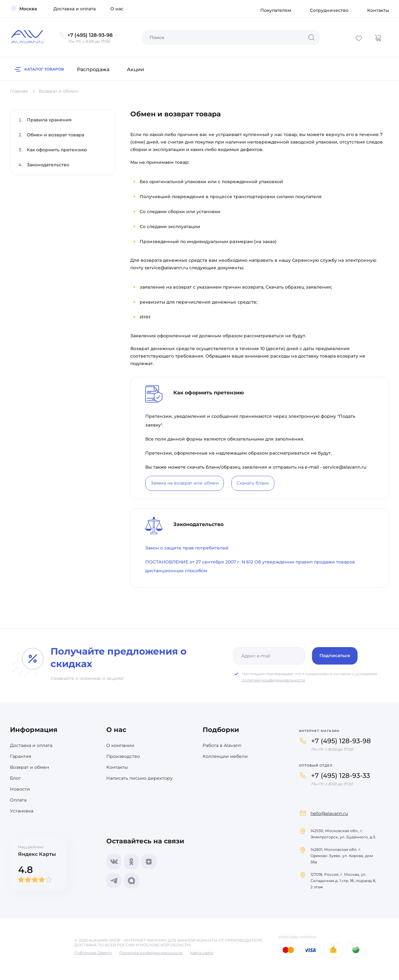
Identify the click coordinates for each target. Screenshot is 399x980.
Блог (15, 778)
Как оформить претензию (57, 150)
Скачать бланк (253, 483)
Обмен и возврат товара (55, 135)
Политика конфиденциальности (151, 953)
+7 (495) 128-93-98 (341, 741)
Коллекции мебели (225, 756)
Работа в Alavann (222, 745)
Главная (19, 91)
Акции (135, 69)
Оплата (18, 800)
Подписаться (335, 656)
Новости (20, 789)
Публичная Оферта (93, 953)
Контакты (378, 10)
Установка (22, 811)
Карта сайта (202, 953)
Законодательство (48, 165)
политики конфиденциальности (273, 680)
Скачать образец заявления (298, 287)
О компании (120, 745)
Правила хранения (49, 120)
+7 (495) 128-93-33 (341, 775)
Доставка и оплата (75, 9)
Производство (123, 756)
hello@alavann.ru (329, 813)
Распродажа (93, 69)
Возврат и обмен (29, 767)
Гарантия (21, 756)
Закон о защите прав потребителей (187, 548)
